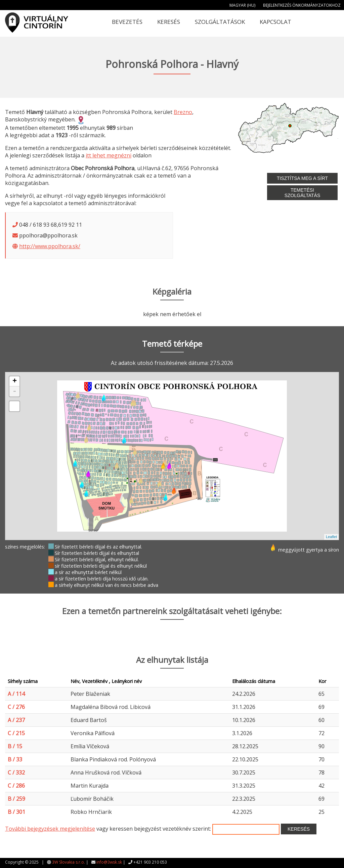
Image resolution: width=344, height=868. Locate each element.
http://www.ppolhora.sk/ (50, 246)
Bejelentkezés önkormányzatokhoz (302, 5)
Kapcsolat (275, 22)
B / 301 (16, 812)
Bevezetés (127, 22)
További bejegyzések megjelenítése (50, 829)
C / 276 (16, 707)
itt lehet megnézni (109, 155)
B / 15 (15, 746)
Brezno (183, 112)
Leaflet (331, 537)
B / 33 (15, 759)
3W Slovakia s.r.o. (69, 862)
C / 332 (16, 772)
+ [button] (15, 381)
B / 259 (16, 799)
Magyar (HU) (242, 5)
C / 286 (16, 786)
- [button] (14, 391)
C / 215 (16, 733)
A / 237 (16, 720)
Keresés (169, 22)
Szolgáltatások (220, 22)
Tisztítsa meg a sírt (302, 178)
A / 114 (16, 694)
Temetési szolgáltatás (303, 193)
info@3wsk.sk (109, 862)
